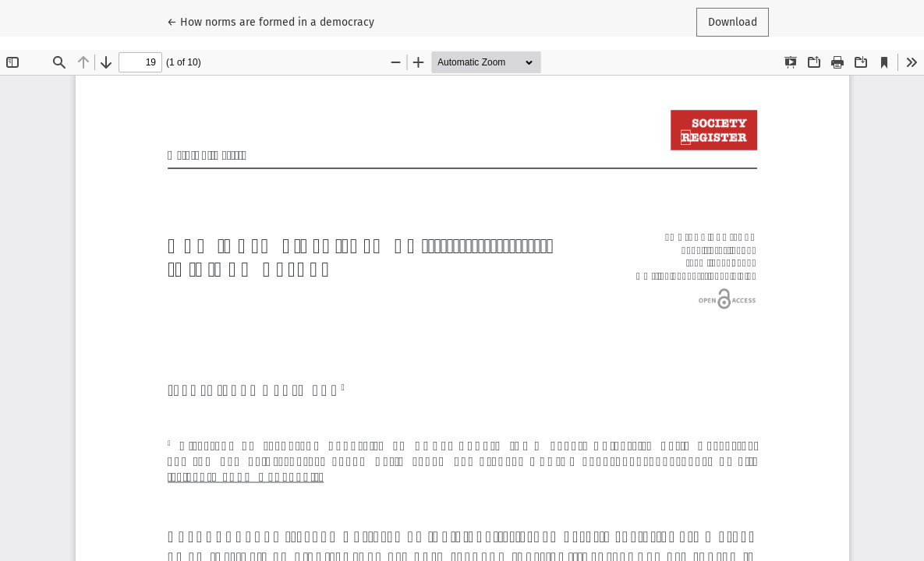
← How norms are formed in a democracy (271, 21)
